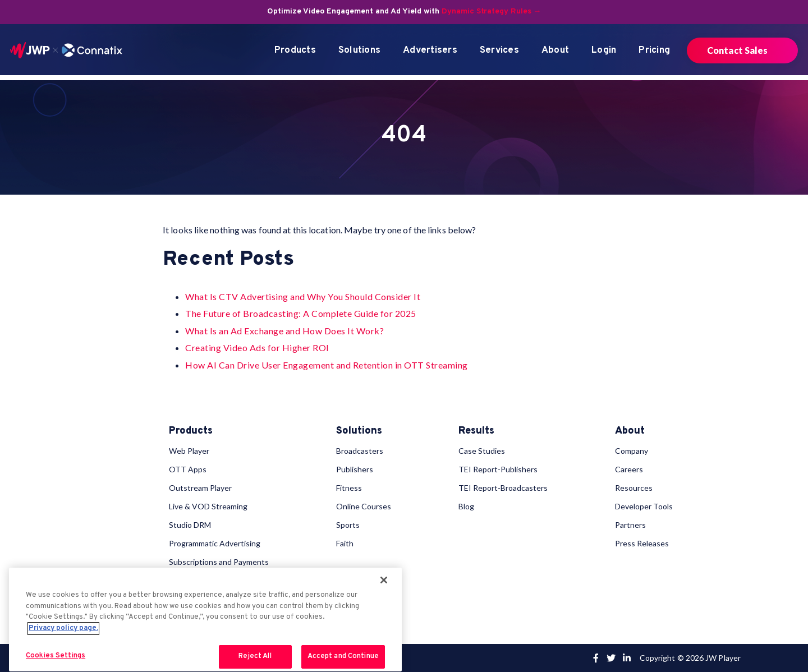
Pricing (654, 50)
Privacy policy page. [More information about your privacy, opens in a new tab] (63, 628)
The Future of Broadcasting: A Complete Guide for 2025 (301, 313)
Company (632, 451)
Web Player (189, 451)
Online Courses (364, 506)
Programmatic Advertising (215, 543)
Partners (630, 525)
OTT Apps (188, 469)
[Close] (384, 580)
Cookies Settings (56, 656)
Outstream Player (200, 488)
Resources (634, 488)
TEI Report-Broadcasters (503, 488)
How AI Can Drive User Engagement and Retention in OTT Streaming (327, 365)
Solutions (359, 50)
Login (604, 50)
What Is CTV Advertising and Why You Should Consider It (303, 296)
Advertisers (430, 50)
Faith (345, 543)
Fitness (349, 488)
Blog (466, 506)
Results (476, 431)
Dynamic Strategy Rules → (492, 11)
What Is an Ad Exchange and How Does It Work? (284, 331)
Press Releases (642, 543)
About (555, 50)
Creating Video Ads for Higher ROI (257, 347)
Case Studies (482, 451)
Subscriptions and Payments (219, 562)
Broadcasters (360, 451)
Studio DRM (190, 525)
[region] (205, 620)
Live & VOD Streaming (208, 506)
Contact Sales (737, 50)
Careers (629, 469)
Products (295, 50)
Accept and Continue (343, 656)
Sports (348, 525)
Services (499, 50)
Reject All (255, 656)
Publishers (355, 469)
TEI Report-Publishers (498, 469)
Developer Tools (644, 506)
